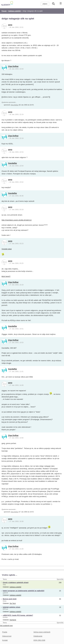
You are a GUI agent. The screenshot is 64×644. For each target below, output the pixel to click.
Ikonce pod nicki (10, 599)
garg (10, 25)
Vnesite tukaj (7, 249)
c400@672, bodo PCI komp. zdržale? (18, 615)
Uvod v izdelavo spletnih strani (16, 582)
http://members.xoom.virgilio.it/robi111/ (17, 220)
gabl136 (5, 593)
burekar (5, 617)
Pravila (5, 632)
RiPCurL (6, 609)
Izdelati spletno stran (12, 607)
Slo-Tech (13, 603)
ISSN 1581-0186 (39, 640)
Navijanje (13, 620)
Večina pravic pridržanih (42, 632)
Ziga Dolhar (13, 66)
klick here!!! (6, 276)
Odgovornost (7, 636)
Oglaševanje (38, 636)
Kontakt (5, 640)
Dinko (5, 601)
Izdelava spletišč (15, 587)
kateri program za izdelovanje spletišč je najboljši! (24, 591)
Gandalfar (13, 163)
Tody (4, 585)
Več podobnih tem (6, 626)
